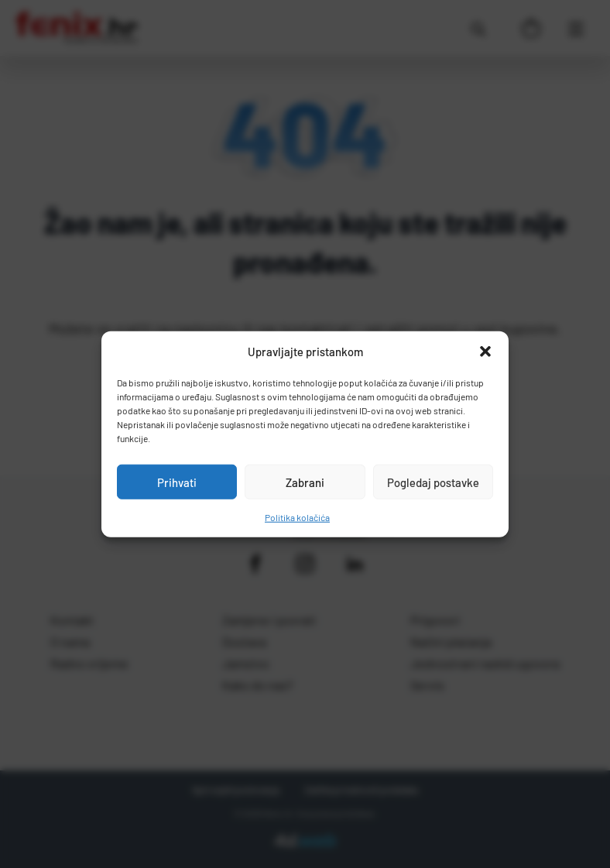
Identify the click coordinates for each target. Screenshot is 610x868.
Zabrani (305, 482)
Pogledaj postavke (433, 482)
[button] (485, 352)
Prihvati (177, 482)
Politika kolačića (297, 517)
